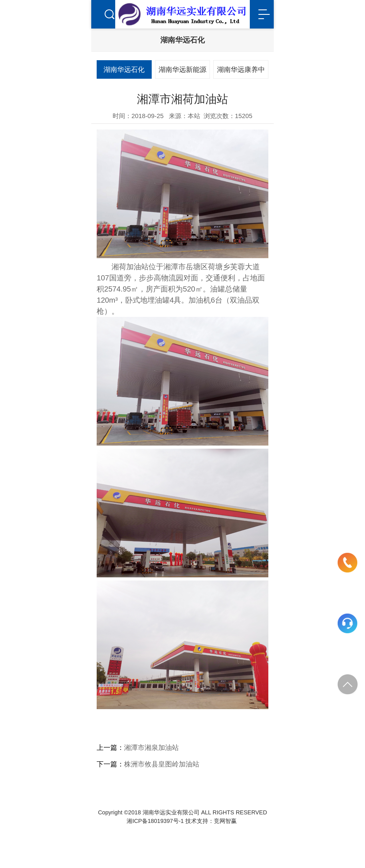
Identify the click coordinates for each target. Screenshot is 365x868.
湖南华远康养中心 (241, 72)
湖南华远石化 (124, 69)
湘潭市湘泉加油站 (151, 747)
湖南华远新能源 (182, 69)
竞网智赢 (225, 821)
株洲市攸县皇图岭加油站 (162, 764)
